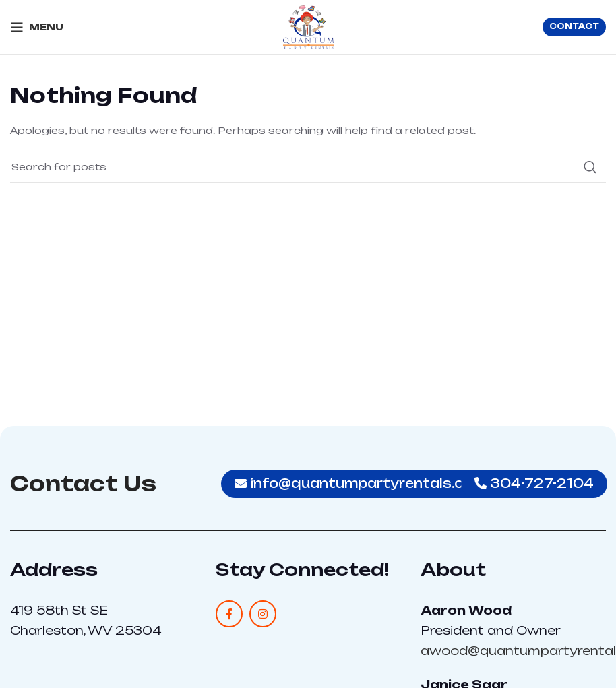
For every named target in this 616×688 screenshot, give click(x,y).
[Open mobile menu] (37, 27)
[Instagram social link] (263, 614)
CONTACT (574, 26)
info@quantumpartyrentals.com (360, 483)
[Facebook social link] (229, 614)
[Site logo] (308, 26)
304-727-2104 (534, 483)
